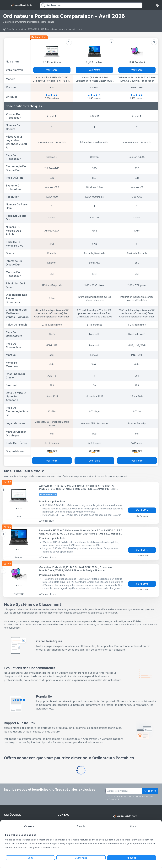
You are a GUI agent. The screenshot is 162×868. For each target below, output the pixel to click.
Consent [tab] (29, 826)
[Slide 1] (19, 508)
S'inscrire (150, 788)
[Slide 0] (16, 508)
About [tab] (133, 826)
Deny (30, 858)
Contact (62, 818)
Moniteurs (9, 818)
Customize (81, 858)
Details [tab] (81, 826)
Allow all (132, 858)
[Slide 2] (21, 508)
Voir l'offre (52, 70)
